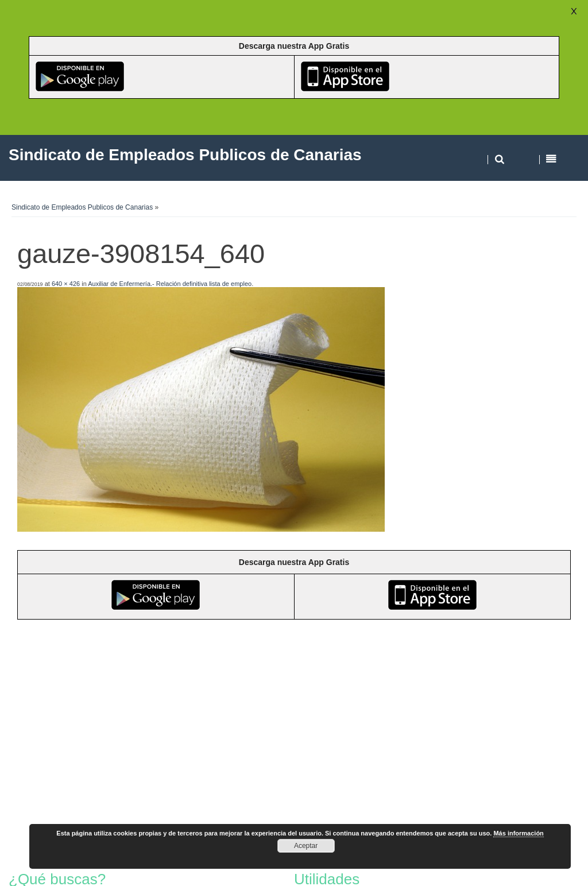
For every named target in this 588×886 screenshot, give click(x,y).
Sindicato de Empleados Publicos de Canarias (82, 207)
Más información (518, 833)
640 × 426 (66, 284)
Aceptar (306, 846)
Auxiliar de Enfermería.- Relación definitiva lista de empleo (170, 284)
